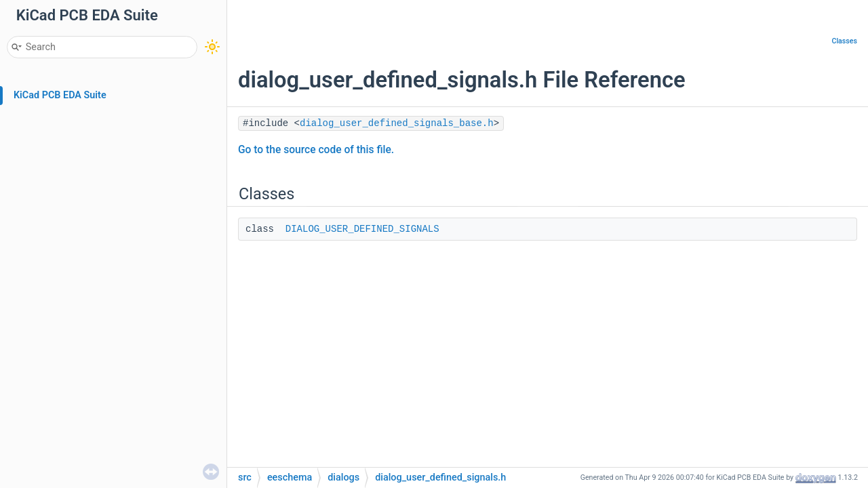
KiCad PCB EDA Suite (60, 95)
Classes (844, 41)
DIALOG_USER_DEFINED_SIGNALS (362, 229)
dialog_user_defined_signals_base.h (397, 123)
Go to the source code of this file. (316, 150)
